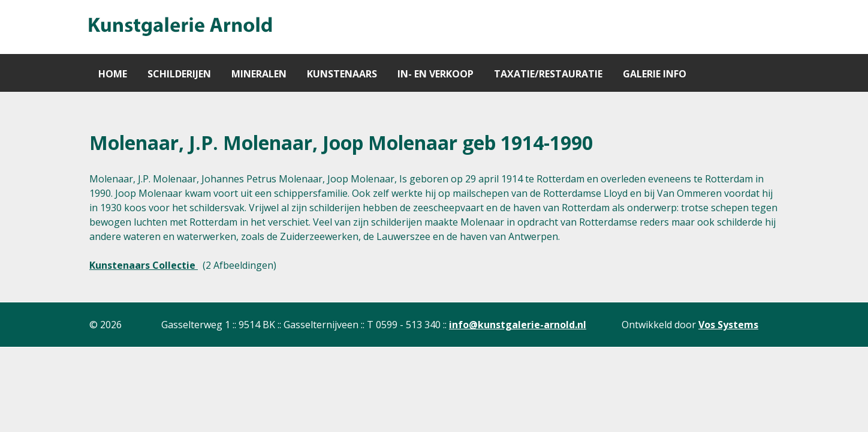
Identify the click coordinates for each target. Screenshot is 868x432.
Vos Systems (728, 325)
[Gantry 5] (179, 27)
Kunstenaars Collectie (144, 265)
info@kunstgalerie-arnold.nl (518, 325)
